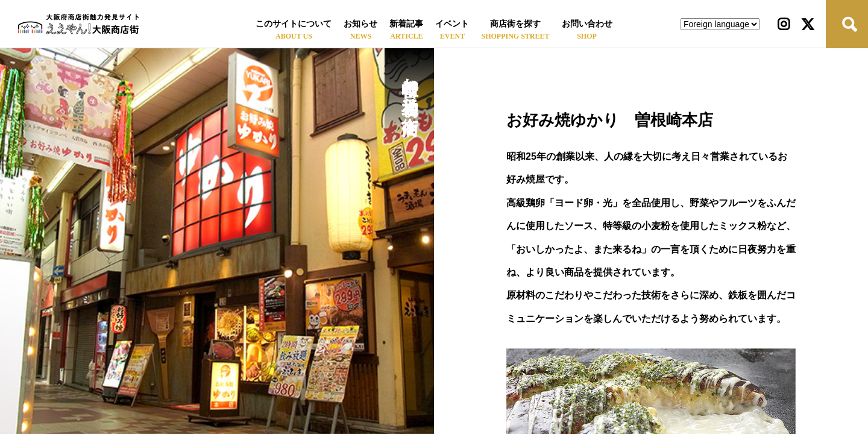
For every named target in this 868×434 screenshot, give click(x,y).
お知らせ (360, 24)
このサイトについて (294, 24)
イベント (452, 24)
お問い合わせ (587, 24)
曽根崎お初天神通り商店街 (410, 86)
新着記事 (406, 24)
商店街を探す (515, 24)
